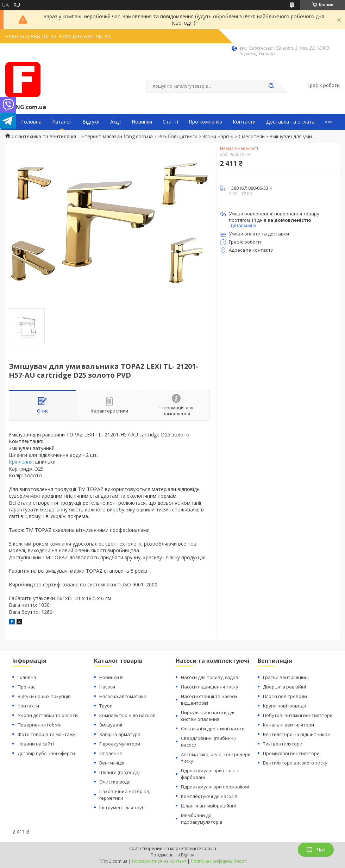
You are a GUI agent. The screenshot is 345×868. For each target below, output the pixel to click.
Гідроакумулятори (120, 744)
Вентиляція (112, 763)
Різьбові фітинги (178, 137)
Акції (116, 122)
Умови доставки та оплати (48, 715)
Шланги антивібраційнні (208, 806)
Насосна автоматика (123, 696)
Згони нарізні (218, 137)
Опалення (111, 753)
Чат (316, 850)
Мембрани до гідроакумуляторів (202, 819)
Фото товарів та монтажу (46, 734)
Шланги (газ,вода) (119, 772)
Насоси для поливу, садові (210, 677)
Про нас (26, 687)
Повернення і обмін (40, 725)
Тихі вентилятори (283, 744)
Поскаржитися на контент (159, 861)
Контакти (244, 122)
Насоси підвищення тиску (210, 687)
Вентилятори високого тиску (295, 763)
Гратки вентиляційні (286, 677)
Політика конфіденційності (219, 861)
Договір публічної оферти (46, 753)
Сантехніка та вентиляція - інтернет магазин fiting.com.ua (84, 137)
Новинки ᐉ (111, 677)
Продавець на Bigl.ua (172, 855)
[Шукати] (271, 86)
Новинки (142, 122)
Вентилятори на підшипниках (296, 734)
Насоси (107, 687)
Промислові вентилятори (291, 753)
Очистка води (115, 782)
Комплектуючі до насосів (127, 715)
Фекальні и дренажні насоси (213, 729)
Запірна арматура (120, 734)
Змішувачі (111, 725)
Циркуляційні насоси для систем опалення (208, 716)
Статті (170, 122)
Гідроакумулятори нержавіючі (215, 787)
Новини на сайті (36, 744)
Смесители (252, 137)
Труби (106, 706)
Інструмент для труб (122, 807)
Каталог (62, 122)
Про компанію (205, 122)
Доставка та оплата (290, 122)
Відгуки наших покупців (44, 696)
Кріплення (21, 462)
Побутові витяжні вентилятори (298, 715)
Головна (31, 122)
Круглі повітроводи (285, 706)
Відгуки (91, 122)
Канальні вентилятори (288, 725)
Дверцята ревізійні (284, 687)
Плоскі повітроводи (285, 696)
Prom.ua (208, 848)
